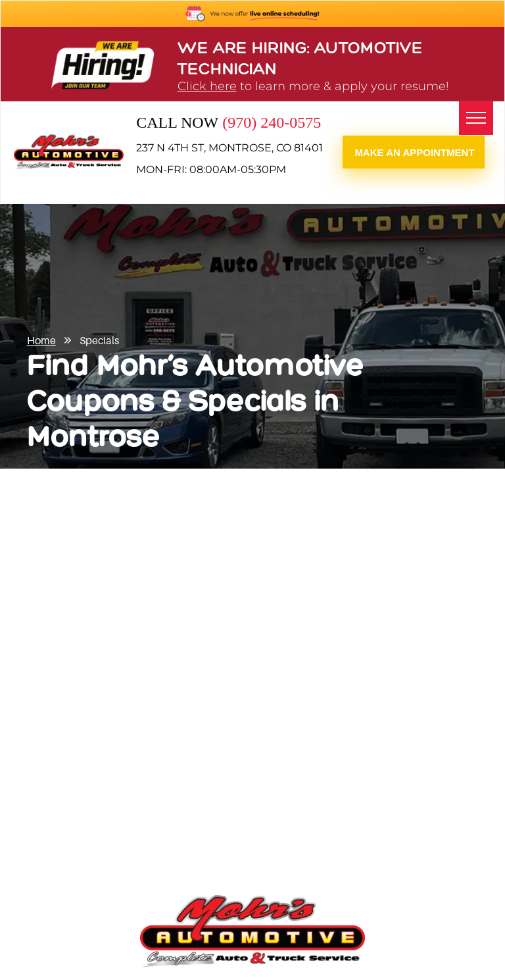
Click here (207, 86)
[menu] (476, 118)
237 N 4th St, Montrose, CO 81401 (229, 148)
